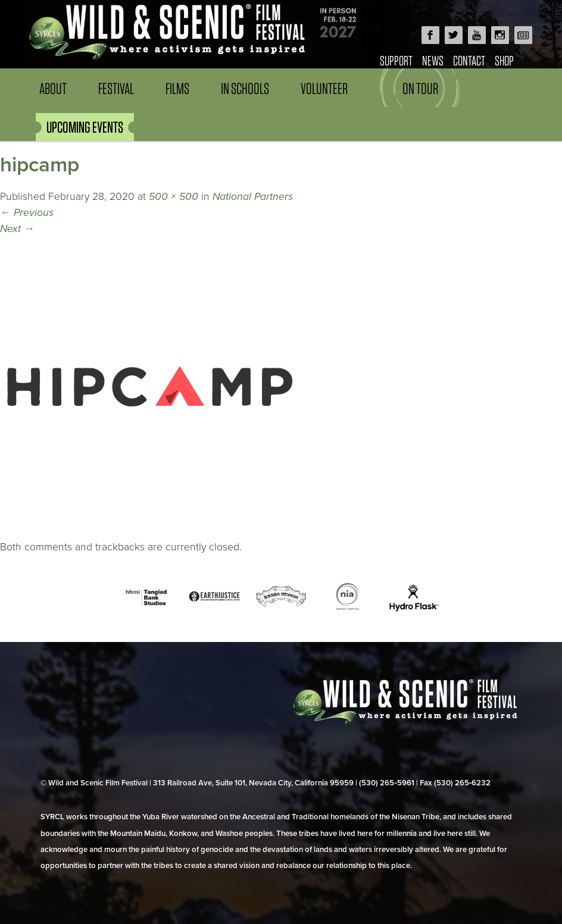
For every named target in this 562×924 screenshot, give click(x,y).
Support (396, 60)
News (433, 60)
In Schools (245, 88)
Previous (27, 213)
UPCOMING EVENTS (85, 127)
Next (17, 229)
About (53, 88)
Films (177, 88)
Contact (469, 60)
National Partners (253, 197)
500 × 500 (174, 197)
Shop (504, 60)
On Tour (420, 88)
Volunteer (324, 88)
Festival (116, 88)
